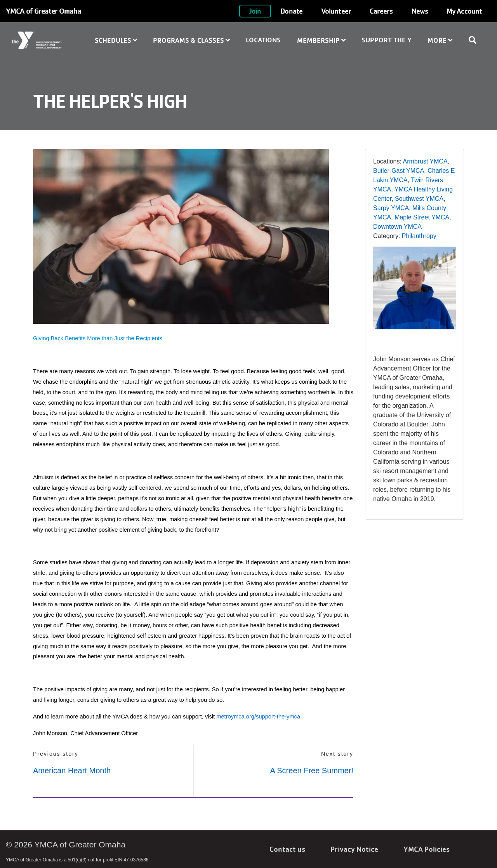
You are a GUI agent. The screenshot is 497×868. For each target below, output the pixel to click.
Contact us (287, 849)
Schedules (116, 40)
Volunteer (336, 11)
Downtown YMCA (397, 227)
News (420, 11)
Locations (263, 40)
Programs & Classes (191, 40)
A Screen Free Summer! (312, 771)
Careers (381, 11)
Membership (321, 40)
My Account (464, 11)
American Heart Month (72, 771)
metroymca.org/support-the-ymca (258, 717)
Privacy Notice (354, 849)
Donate (291, 11)
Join (255, 11)
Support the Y (387, 40)
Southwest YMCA (419, 199)
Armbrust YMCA (425, 161)
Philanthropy (419, 236)
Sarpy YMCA (391, 208)
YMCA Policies (427, 849)
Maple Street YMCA (422, 217)
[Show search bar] (476, 40)
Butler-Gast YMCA (399, 171)
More (440, 40)
